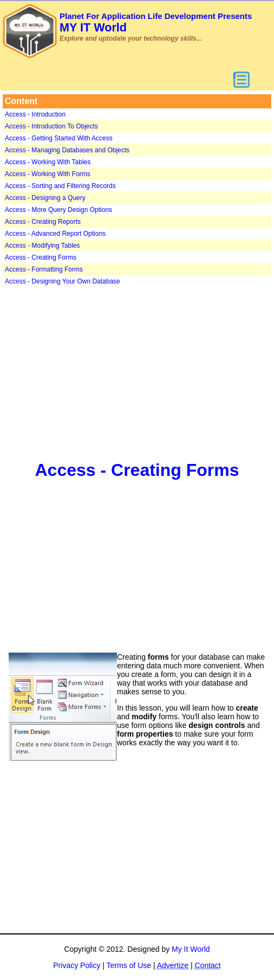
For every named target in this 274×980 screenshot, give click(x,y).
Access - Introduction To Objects (51, 126)
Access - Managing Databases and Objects (67, 150)
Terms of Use (129, 965)
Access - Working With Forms (48, 174)
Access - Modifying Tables (43, 246)
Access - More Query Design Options (58, 210)
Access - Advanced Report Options (55, 234)
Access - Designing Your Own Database (63, 281)
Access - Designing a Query (45, 198)
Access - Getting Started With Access (59, 138)
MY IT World (156, 23)
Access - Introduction (35, 114)
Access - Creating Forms (41, 257)
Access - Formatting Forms (44, 269)
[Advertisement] (137, 372)
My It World (191, 949)
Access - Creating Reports (43, 222)
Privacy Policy (77, 965)
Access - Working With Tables (48, 162)
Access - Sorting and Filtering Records (60, 186)
